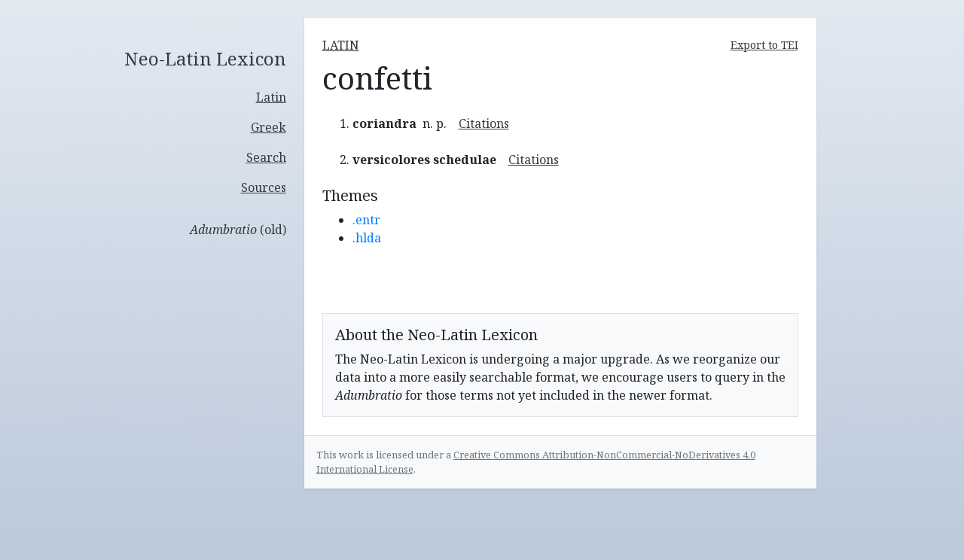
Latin (271, 97)
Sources (264, 187)
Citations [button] (484, 123)
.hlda (367, 238)
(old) (238, 230)
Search (266, 157)
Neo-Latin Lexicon (205, 59)
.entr (366, 220)
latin (341, 45)
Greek (268, 127)
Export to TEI (764, 45)
